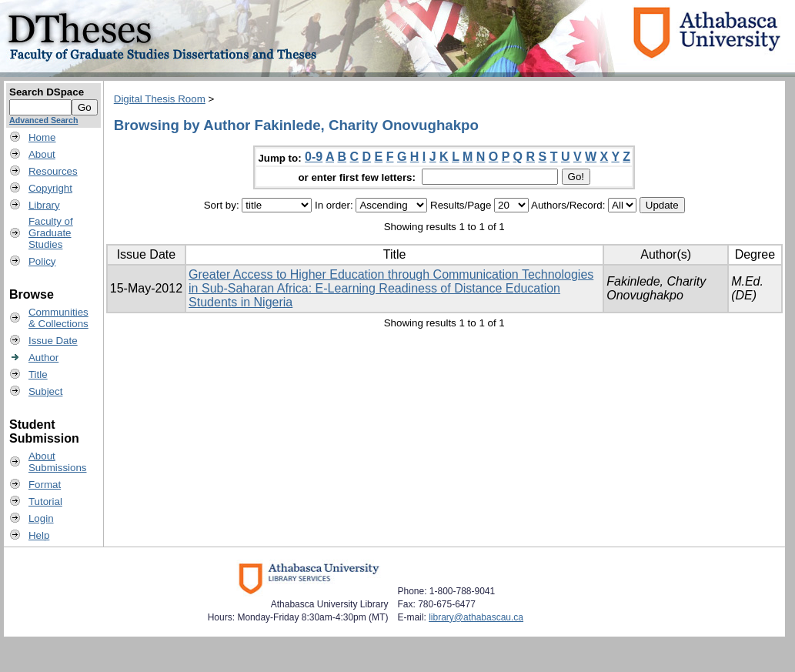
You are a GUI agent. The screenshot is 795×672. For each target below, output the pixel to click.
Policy (42, 261)
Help (39, 535)
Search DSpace (47, 92)
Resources (53, 171)
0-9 (314, 157)
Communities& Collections (58, 318)
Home (42, 137)
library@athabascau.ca (476, 617)
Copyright (50, 188)
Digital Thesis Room (160, 99)
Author (43, 358)
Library (44, 205)
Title (38, 374)
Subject (45, 391)
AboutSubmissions (58, 462)
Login (41, 518)
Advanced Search (43, 120)
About (42, 154)
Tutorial (45, 501)
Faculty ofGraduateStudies (51, 233)
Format (45, 485)
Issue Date (53, 341)
